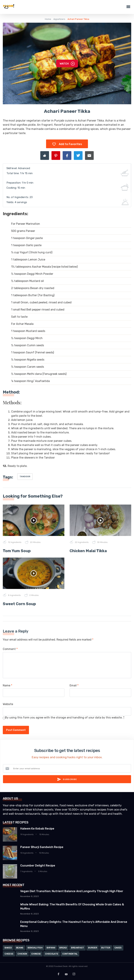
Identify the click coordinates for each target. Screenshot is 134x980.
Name (8, 685)
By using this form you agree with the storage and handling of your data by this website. (65, 718)
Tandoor (25, 476)
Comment (10, 649)
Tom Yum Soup (17, 551)
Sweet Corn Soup (19, 604)
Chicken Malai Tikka (88, 551)
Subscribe (67, 779)
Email (74, 685)
